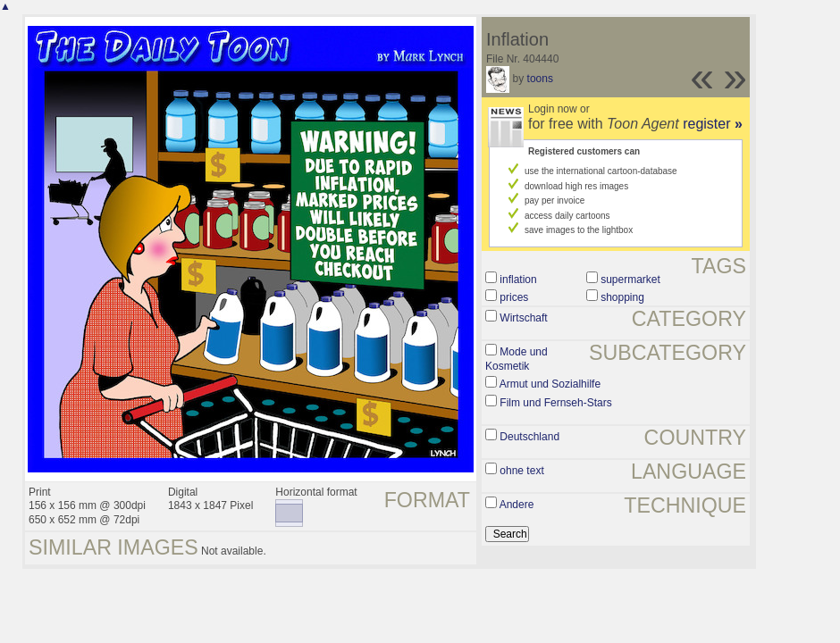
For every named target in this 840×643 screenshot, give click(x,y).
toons (540, 79)
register (713, 124)
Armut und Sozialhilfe (550, 384)
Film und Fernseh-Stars (555, 403)
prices (514, 297)
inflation (518, 280)
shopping (622, 297)
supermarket (630, 280)
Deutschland (529, 437)
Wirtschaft (523, 318)
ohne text (521, 471)
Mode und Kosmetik (517, 359)
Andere (517, 505)
